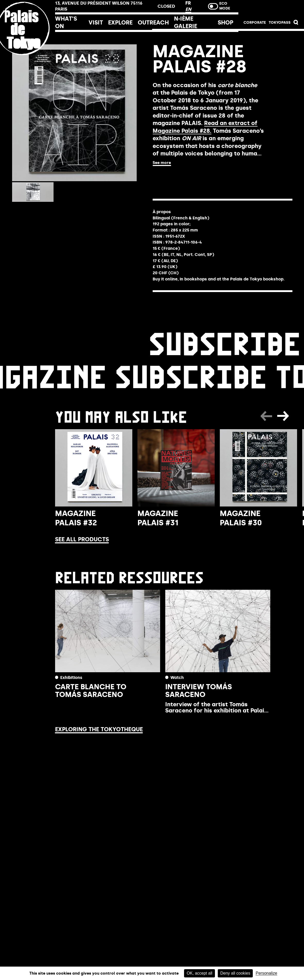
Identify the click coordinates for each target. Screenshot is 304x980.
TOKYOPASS (280, 23)
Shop (225, 23)
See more (162, 163)
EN (188, 9)
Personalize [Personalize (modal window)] (266, 973)
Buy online (177, 177)
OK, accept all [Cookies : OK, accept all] (199, 973)
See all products (82, 539)
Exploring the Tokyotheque (99, 729)
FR (188, 3)
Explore (120, 23)
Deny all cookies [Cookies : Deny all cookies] (235, 973)
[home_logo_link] (28, 63)
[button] (296, 24)
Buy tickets (271, 8)
